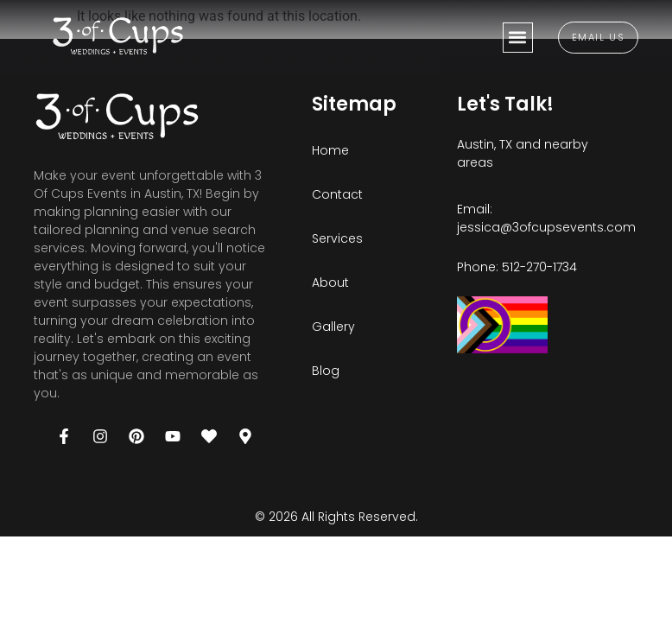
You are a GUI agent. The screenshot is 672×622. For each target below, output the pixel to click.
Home (330, 150)
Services (337, 238)
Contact (337, 194)
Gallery (333, 327)
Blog (326, 371)
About (330, 282)
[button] (518, 38)
